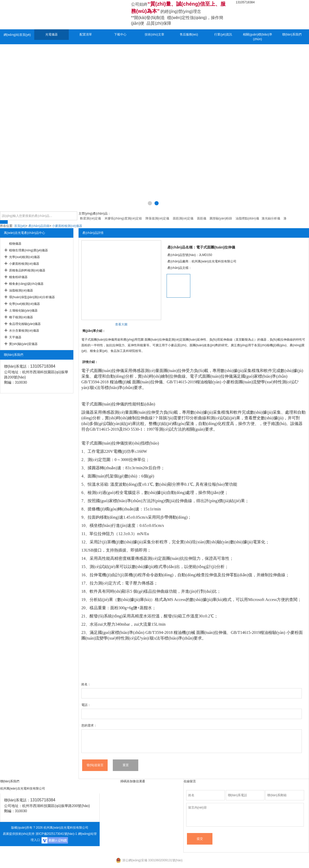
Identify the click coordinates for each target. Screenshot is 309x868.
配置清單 (86, 34)
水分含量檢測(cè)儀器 (24, 331)
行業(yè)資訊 (223, 34)
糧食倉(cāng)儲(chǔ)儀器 (26, 284)
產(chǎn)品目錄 (39, 226)
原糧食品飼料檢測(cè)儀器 (27, 270)
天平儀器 (15, 337)
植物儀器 (15, 244)
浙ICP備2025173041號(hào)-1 (56, 834)
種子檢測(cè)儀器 (21, 317)
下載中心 (120, 34)
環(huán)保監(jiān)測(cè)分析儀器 (32, 297)
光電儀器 (51, 34)
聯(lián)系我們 (292, 34)
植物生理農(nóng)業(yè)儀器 (28, 250)
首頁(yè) (20, 226)
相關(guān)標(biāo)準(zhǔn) (257, 37)
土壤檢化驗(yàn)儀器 (23, 311)
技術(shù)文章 (154, 34)
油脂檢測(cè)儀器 (21, 290)
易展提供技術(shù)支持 (19, 834)
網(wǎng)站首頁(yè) (17, 35)
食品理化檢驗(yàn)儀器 (25, 324)
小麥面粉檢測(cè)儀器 (67, 226)
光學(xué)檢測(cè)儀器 (24, 257)
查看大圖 (121, 324)
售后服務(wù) (189, 34)
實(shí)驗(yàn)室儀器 (23, 344)
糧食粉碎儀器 (18, 277)
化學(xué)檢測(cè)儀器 (24, 304)
